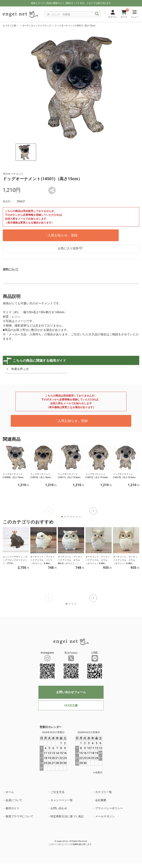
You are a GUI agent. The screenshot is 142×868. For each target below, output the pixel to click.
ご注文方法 (57, 792)
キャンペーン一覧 (62, 800)
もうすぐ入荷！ (11, 26)
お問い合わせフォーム (71, 692)
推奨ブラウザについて (19, 816)
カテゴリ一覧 (104, 792)
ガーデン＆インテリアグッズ (37, 26)
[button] (93, 511)
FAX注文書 (71, 705)
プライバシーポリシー (109, 808)
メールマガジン (105, 816)
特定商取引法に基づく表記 (67, 816)
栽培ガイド (12, 808)
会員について (14, 800)
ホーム (10, 792)
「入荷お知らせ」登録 (61, 235)
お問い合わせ (59, 808)
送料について (11, 269)
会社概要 (101, 800)
